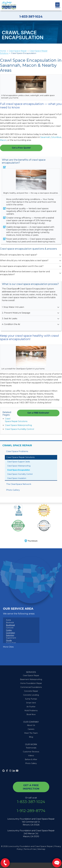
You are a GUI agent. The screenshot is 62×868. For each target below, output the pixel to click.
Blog (31, 737)
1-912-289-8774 (31, 811)
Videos (31, 756)
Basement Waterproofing (31, 679)
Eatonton (10, 635)
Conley (9, 630)
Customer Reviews (31, 752)
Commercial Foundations (31, 687)
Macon (3, 140)
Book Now (31, 714)
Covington (10, 633)
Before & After (31, 759)
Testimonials (31, 748)
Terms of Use (30, 849)
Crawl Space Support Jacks (19, 462)
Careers (31, 729)
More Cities (8, 647)
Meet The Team (31, 733)
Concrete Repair (31, 691)
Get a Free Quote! (21, 148)
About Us (31, 725)
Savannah (45, 137)
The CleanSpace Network (19, 484)
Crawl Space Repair (17, 445)
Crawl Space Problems (17, 451)
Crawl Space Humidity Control (20, 429)
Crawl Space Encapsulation (19, 470)
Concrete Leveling (31, 695)
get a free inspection (31, 787)
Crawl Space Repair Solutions (20, 457)
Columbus (56, 137)
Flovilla (9, 640)
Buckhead (10, 625)
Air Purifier (31, 707)
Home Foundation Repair (31, 683)
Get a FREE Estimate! (38, 413)
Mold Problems (31, 711)
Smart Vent (31, 703)
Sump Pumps (31, 699)
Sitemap (41, 849)
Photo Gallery (13, 490)
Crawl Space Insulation (17, 478)
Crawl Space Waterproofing (18, 425)
